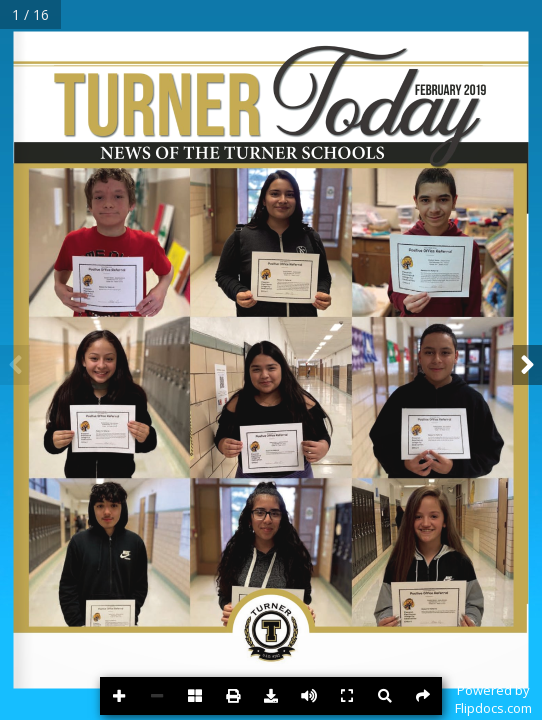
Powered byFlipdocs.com (493, 699)
